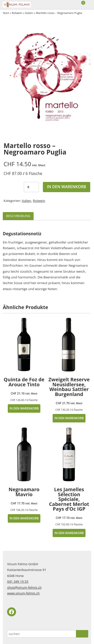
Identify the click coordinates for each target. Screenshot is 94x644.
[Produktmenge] (31, 187)
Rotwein (17, 13)
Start (6, 13)
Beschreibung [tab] (18, 216)
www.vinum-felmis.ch (23, 593)
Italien (29, 13)
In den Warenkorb (66, 187)
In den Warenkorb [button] (24, 408)
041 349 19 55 (18, 581)
